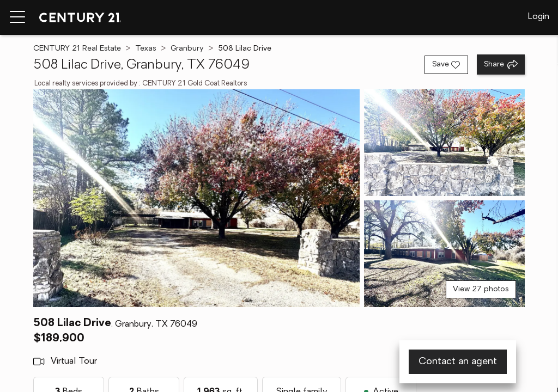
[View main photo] (196, 198)
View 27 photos (481, 289)
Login (539, 17)
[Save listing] (446, 65)
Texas (146, 49)
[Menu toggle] (17, 17)
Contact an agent (458, 362)
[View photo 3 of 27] (444, 254)
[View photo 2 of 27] (444, 143)
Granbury (187, 49)
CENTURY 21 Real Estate (77, 49)
